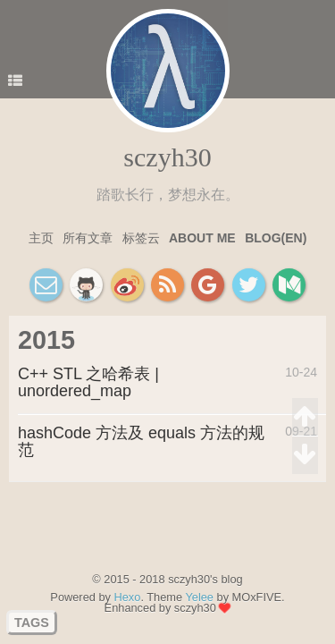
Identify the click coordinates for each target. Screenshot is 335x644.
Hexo (128, 597)
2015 (46, 340)
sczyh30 (167, 157)
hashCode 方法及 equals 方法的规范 (141, 441)
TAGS (32, 623)
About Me (202, 238)
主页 (41, 238)
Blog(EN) (276, 238)
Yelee (199, 597)
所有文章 (88, 238)
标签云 (141, 238)
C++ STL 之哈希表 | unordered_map (88, 382)
